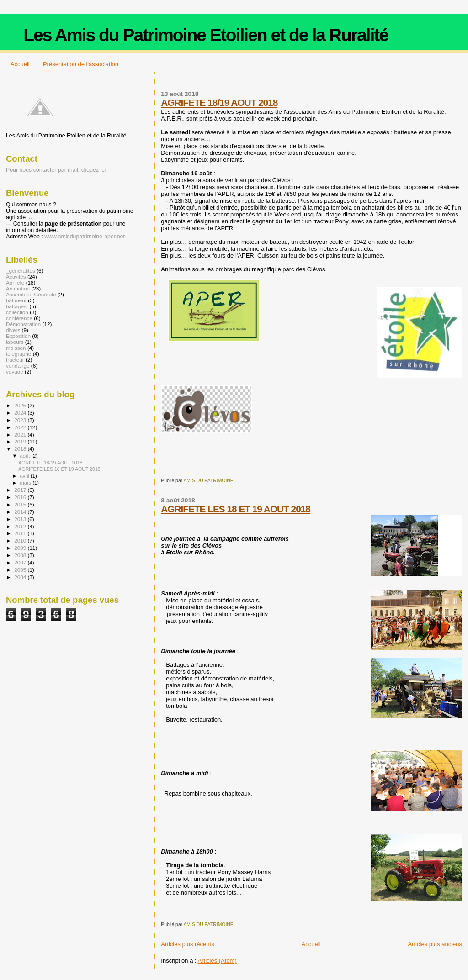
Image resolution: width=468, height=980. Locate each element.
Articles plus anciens (435, 944)
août (26, 456)
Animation (18, 288)
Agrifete (15, 282)
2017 (21, 490)
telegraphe (19, 354)
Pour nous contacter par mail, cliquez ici (56, 170)
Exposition (18, 336)
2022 (21, 427)
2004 (21, 577)
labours (15, 342)
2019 (21, 441)
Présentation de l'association (81, 64)
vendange (18, 366)
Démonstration (23, 324)
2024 (21, 413)
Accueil (20, 64)
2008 (21, 555)
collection (17, 312)
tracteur (15, 360)
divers (13, 330)
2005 (21, 570)
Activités (16, 277)
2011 (21, 533)
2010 (21, 540)
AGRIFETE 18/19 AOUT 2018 (219, 103)
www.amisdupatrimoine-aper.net (85, 237)
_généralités (21, 271)
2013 (21, 519)
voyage (15, 371)
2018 (21, 449)
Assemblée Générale (31, 294)
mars (27, 483)
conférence (19, 318)
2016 (21, 497)
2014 (21, 512)
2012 (21, 526)
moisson (16, 348)
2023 (21, 420)
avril (26, 476)
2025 (21, 405)
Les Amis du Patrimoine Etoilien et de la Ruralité (206, 35)
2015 (21, 504)
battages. (17, 306)
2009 (21, 548)
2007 (21, 562)
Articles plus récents (187, 944)
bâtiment (16, 300)
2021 (21, 435)
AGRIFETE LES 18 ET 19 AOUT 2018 (236, 509)
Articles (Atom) (217, 961)
